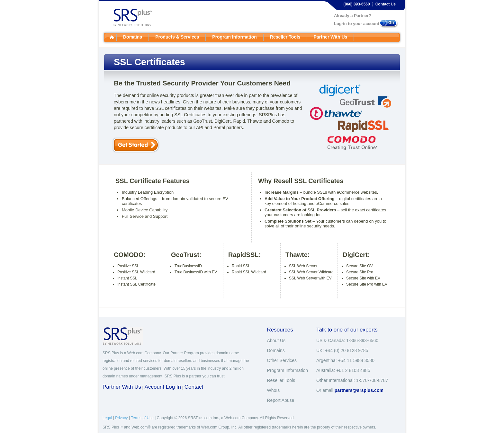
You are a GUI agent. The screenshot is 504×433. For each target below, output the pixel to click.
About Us (276, 340)
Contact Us (386, 4)
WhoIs (274, 390)
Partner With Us (330, 37)
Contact (194, 387)
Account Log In (163, 387)
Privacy (121, 418)
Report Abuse (281, 400)
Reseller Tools (285, 37)
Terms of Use (142, 418)
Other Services (282, 360)
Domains (133, 37)
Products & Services (177, 37)
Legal (107, 418)
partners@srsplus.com (359, 390)
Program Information (234, 37)
